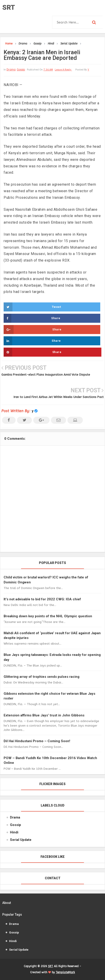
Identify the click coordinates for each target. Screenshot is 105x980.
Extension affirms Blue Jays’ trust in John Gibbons (44, 715)
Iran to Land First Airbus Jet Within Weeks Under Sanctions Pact (59, 397)
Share (32, 318)
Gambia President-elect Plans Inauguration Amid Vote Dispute (46, 375)
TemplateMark (65, 972)
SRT (9, 7)
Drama (11, 70)
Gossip (21, 70)
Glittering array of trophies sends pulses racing (42, 677)
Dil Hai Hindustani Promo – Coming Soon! (37, 741)
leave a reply (63, 70)
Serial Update (21, 840)
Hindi (14, 832)
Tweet (32, 307)
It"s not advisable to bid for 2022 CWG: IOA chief (42, 599)
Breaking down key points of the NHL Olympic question (48, 616)
